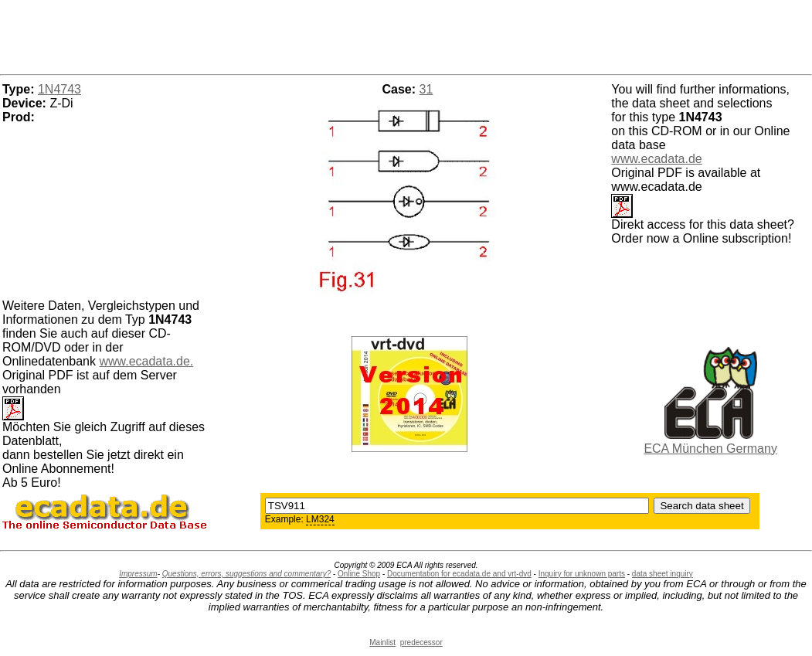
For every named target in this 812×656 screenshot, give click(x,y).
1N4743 (59, 89)
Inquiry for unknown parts (582, 574)
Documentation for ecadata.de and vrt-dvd (459, 574)
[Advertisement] (406, 35)
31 (426, 89)
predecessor (421, 642)
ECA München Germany (710, 449)
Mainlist (382, 642)
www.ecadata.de (656, 159)
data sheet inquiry (663, 574)
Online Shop (359, 574)
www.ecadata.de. (146, 361)
